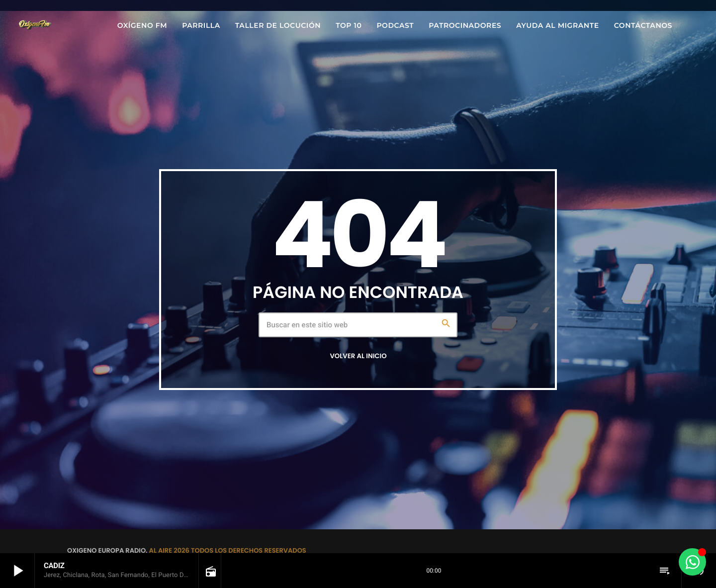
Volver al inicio (358, 356)
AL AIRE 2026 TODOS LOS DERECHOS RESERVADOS (228, 550)
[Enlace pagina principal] (35, 25)
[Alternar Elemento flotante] (692, 562)
